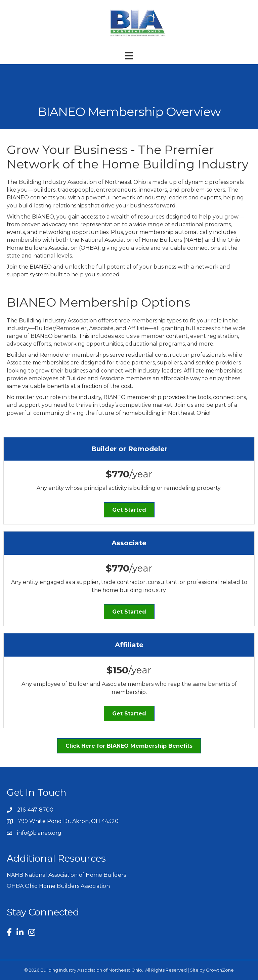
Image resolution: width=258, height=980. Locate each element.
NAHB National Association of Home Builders (66, 875)
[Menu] (129, 55)
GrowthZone (220, 970)
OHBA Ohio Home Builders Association (58, 886)
